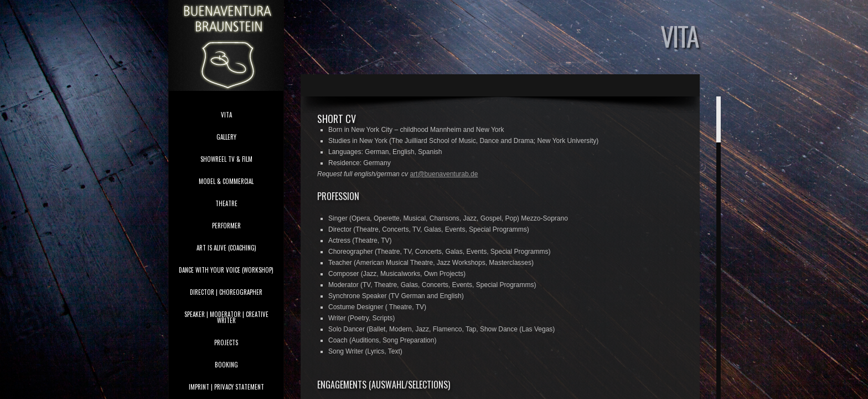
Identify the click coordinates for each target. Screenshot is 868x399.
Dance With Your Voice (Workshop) (226, 270)
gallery (226, 137)
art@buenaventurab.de (444, 174)
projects (226, 342)
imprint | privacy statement (226, 387)
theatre (226, 203)
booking (226, 365)
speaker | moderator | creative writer (226, 317)
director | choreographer (226, 292)
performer (226, 226)
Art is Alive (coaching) (226, 248)
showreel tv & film (226, 159)
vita (226, 115)
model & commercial (226, 181)
